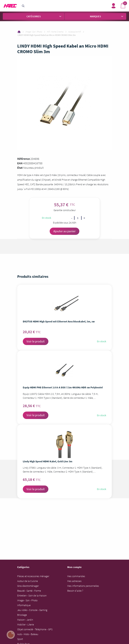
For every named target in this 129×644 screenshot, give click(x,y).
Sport (20, 639)
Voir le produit (36, 341)
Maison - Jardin (25, 620)
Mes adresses (74, 581)
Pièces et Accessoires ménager (33, 576)
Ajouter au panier (64, 231)
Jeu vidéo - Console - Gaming (32, 610)
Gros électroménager (28, 586)
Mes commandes (76, 576)
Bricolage (22, 615)
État (20, 168)
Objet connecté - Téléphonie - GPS (35, 629)
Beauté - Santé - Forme (29, 591)
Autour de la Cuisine (28, 581)
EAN (20, 163)
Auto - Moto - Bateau (28, 634)
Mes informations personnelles (83, 586)
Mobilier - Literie (26, 624)
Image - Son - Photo (27, 600)
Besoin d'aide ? (75, 591)
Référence (24, 159)
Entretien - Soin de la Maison (32, 596)
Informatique (24, 605)
